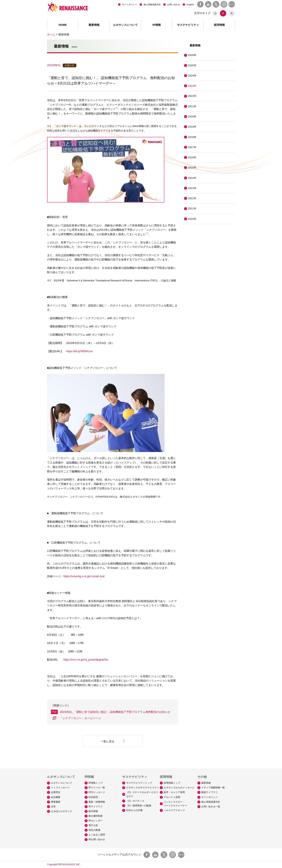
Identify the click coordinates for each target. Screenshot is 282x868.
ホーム (51, 34)
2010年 (192, 219)
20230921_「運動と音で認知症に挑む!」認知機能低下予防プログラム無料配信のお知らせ (115, 712)
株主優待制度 (96, 816)
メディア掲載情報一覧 (213, 788)
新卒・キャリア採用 (174, 792)
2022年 (192, 96)
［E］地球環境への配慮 (139, 806)
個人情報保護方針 (152, 5)
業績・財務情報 (97, 802)
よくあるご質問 (97, 835)
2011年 (192, 208)
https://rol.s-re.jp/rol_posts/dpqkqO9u (86, 660)
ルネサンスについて (61, 783)
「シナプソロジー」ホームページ (80, 718)
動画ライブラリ (210, 792)
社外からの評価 (134, 810)
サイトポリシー (130, 5)
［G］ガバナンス (135, 801)
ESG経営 (93, 797)
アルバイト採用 (172, 797)
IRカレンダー (96, 821)
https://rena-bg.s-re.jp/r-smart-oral (84, 576)
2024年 (192, 76)
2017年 (192, 147)
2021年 (192, 106)
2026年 (192, 55)
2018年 (192, 137)
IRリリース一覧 (97, 788)
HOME (63, 25)
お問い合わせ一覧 (211, 807)
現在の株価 (94, 830)
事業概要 (56, 802)
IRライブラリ (96, 807)
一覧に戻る (108, 741)
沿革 (53, 807)
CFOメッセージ (97, 792)
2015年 (192, 168)
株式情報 (93, 811)
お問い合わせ (174, 5)
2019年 (192, 127)
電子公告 (93, 825)
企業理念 (56, 792)
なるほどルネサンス (61, 811)
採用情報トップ (172, 783)
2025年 (192, 65)
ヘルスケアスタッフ (174, 810)
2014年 (192, 178)
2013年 (192, 188)
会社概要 (56, 797)
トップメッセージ (60, 788)
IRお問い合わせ (97, 839)
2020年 (192, 117)
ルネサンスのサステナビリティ (143, 788)
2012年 (192, 198)
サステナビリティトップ (139, 783)
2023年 (192, 86)
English (190, 5)
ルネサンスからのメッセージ (179, 788)
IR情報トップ (96, 783)
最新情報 (94, 25)
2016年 (192, 157)
